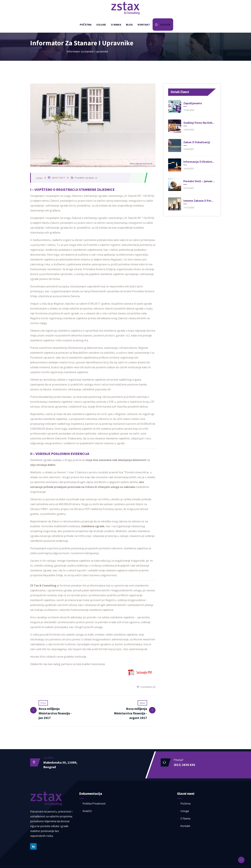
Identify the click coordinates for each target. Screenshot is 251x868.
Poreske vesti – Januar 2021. (199, 181)
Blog (129, 25)
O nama (116, 25)
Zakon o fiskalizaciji (197, 142)
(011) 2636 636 (184, 764)
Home (34, 51)
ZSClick (163, 25)
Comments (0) (148, 687)
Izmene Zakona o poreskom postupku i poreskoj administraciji (199, 201)
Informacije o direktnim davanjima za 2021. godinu (199, 162)
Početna (86, 25)
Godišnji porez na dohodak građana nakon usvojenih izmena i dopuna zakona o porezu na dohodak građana (199, 123)
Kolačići (87, 811)
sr (96, 178)
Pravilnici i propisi (52, 51)
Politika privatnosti (94, 803)
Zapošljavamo (193, 103)
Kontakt (144, 25)
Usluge (101, 25)
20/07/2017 (59, 178)
